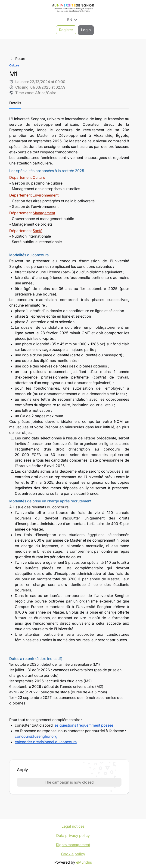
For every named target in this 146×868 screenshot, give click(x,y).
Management (44, 212)
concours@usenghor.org (36, 735)
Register (66, 30)
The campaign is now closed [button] (69, 781)
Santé (37, 230)
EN (73, 20)
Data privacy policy (73, 834)
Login (86, 30)
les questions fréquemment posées (84, 724)
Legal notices (73, 825)
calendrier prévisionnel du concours (46, 741)
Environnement (46, 194)
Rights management (73, 844)
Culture (39, 176)
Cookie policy (73, 853)
